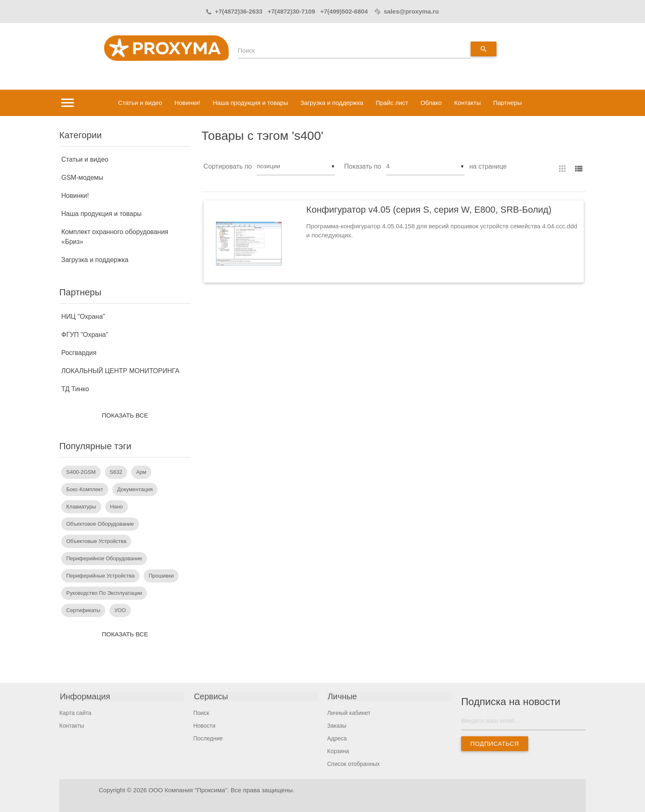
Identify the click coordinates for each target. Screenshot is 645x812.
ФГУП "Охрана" (85, 335)
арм (141, 472)
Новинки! (187, 103)
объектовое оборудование (100, 524)
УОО (120, 610)
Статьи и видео (140, 103)
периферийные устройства (100, 576)
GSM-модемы (82, 177)
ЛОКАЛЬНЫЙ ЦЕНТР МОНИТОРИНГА (120, 371)
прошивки (161, 576)
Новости (204, 726)
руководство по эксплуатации (104, 593)
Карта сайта (75, 713)
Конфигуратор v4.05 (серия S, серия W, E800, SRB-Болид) (429, 210)
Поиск (246, 51)
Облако (431, 103)
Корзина (338, 751)
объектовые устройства (96, 541)
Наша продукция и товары (250, 103)
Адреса (337, 738)
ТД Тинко (75, 389)
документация (135, 489)
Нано (117, 507)
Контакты (468, 103)
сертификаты (83, 610)
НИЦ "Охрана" (83, 317)
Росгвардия (79, 353)
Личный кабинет (349, 713)
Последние (208, 738)
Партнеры (508, 103)
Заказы (337, 726)
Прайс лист (392, 103)
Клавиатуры (81, 507)
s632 (116, 472)
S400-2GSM (81, 472)
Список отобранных (353, 764)
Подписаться (495, 744)
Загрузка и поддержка (332, 103)
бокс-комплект (85, 489)
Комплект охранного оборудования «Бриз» (115, 237)
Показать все (125, 415)
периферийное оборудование (104, 558)
